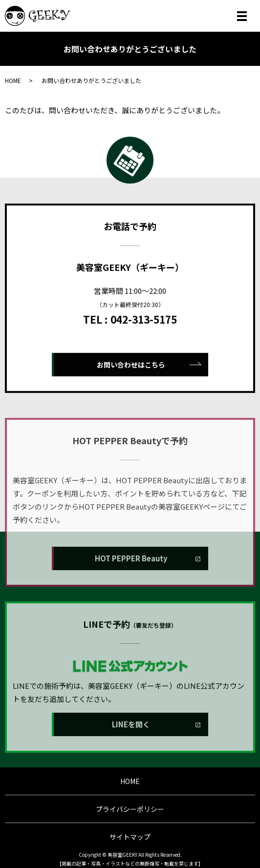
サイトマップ (130, 837)
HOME (13, 80)
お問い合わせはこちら (131, 389)
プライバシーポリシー (130, 809)
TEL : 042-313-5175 (130, 343)
